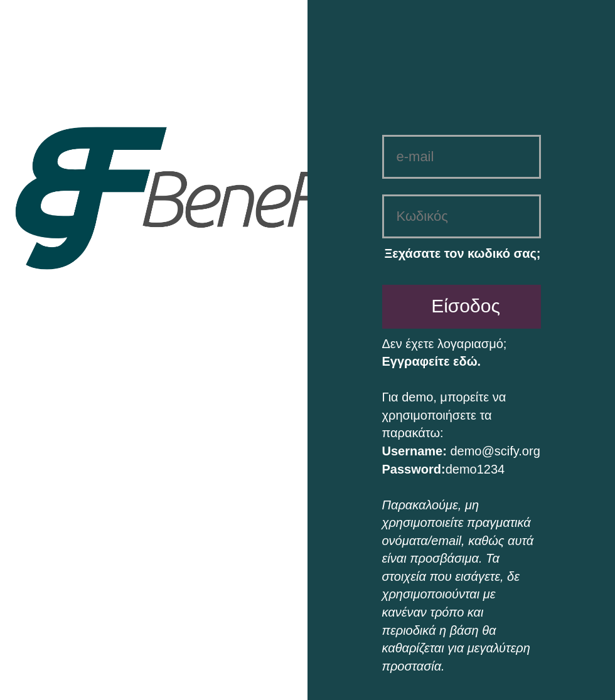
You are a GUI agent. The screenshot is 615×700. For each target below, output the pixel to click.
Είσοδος (466, 306)
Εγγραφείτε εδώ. (432, 361)
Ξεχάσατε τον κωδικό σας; (462, 253)
